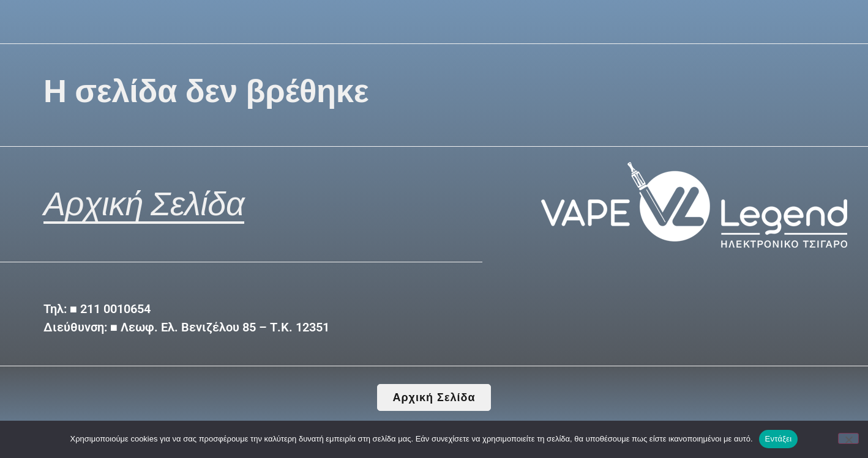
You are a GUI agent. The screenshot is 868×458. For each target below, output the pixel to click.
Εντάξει (779, 439)
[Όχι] (848, 438)
